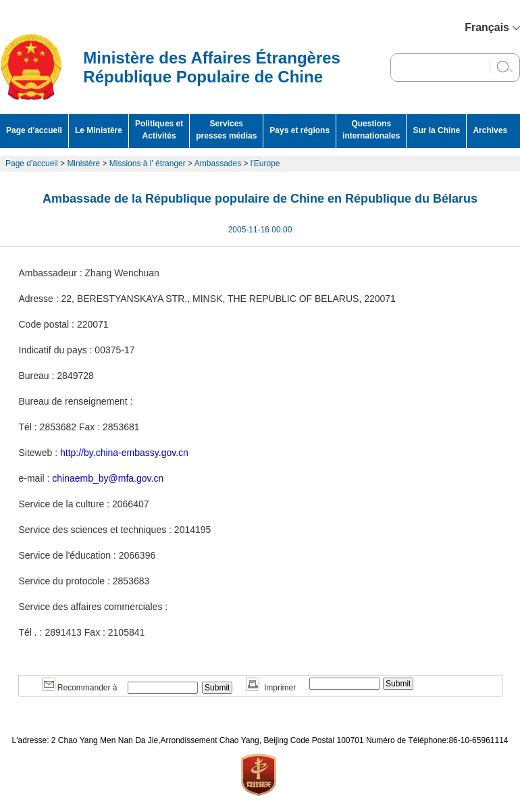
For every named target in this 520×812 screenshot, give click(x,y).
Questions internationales (371, 130)
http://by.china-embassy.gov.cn (124, 453)
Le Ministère (99, 130)
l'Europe (265, 163)
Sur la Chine (436, 130)
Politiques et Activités (159, 130)
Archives (490, 130)
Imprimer (271, 688)
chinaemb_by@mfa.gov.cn (108, 478)
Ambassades (218, 163)
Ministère (83, 163)
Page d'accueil (34, 130)
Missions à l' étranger (148, 163)
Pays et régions (300, 130)
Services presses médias (226, 130)
